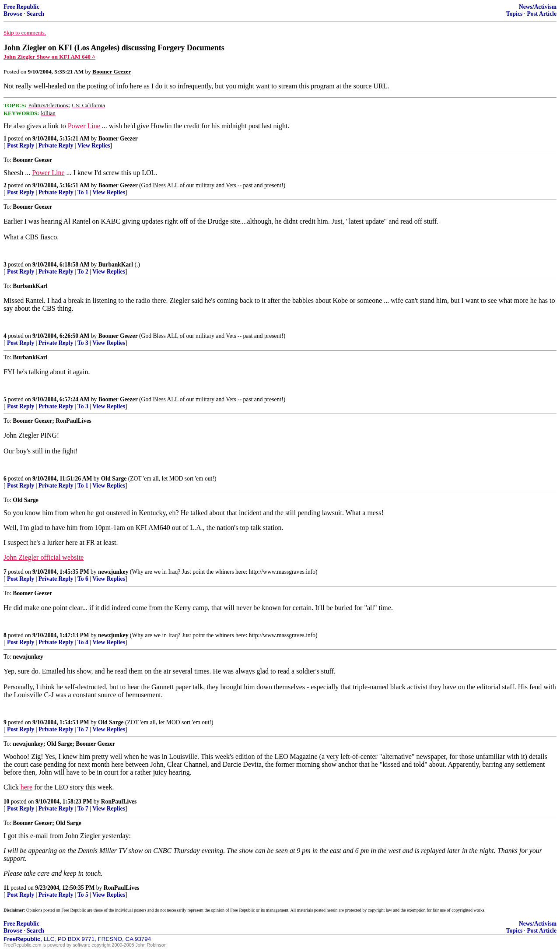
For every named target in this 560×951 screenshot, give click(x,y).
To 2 (83, 272)
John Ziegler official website (44, 557)
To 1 (83, 192)
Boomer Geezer (118, 139)
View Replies (94, 146)
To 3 (83, 343)
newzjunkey (113, 572)
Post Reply (21, 146)
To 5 (83, 895)
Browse (13, 14)
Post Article (542, 14)
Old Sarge (114, 479)
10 (7, 802)
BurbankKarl (116, 265)
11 (6, 888)
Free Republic (21, 7)
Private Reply (56, 146)
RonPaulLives (119, 802)
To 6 (83, 579)
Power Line (84, 126)
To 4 (83, 642)
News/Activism (538, 7)
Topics (514, 14)
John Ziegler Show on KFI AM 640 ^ (49, 57)
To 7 (83, 729)
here (27, 787)
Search (35, 14)
